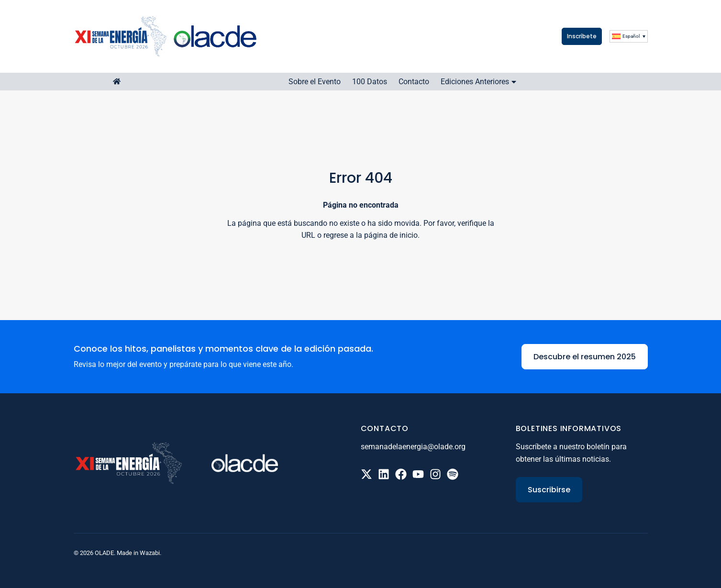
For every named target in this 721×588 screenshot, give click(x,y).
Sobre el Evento (315, 82)
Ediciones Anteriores (480, 82)
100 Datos (370, 82)
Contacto (414, 82)
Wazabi (150, 553)
